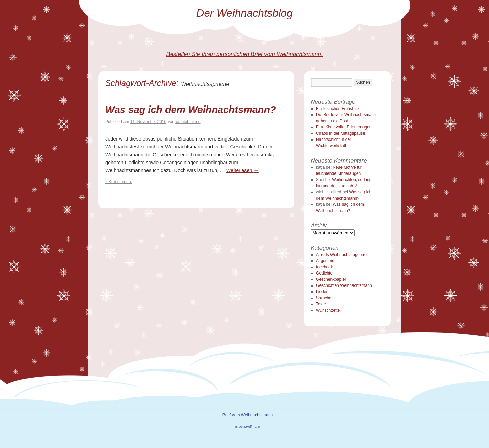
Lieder (322, 292)
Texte (321, 304)
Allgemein (325, 261)
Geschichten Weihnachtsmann (344, 285)
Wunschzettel (328, 310)
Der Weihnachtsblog (244, 13)
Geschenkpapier (331, 279)
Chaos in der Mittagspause (341, 133)
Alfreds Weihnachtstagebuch (342, 255)
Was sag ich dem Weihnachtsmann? (191, 110)
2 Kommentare (119, 182)
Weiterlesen (242, 170)
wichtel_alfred (188, 122)
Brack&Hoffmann (248, 427)
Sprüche (324, 298)
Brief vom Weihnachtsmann (248, 415)
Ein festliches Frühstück (338, 109)
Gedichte (324, 273)
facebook (324, 267)
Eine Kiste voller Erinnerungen (344, 127)
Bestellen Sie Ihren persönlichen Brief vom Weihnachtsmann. (245, 54)
